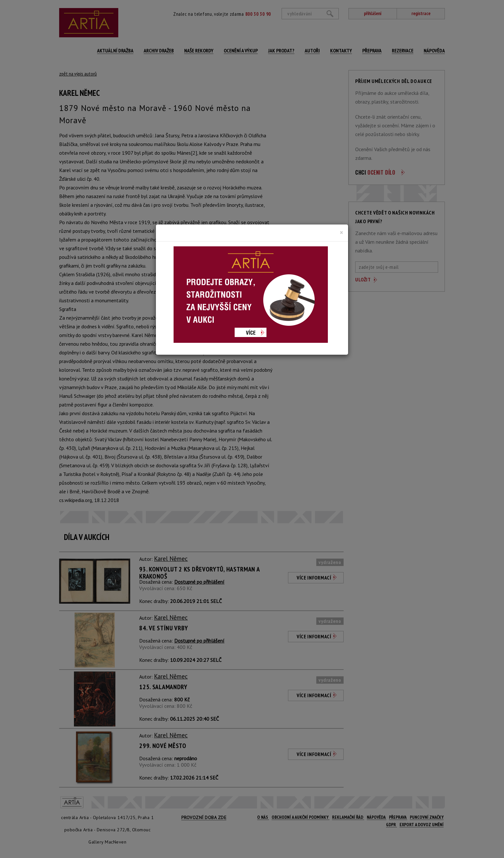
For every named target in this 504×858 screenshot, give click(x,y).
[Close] (342, 233)
